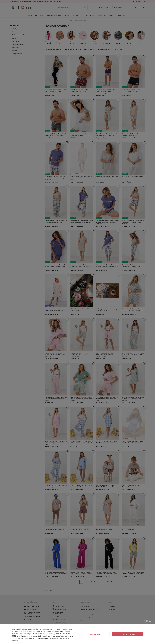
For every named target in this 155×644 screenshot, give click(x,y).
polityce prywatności (64, 631)
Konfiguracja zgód (95, 634)
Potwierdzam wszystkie (127, 634)
